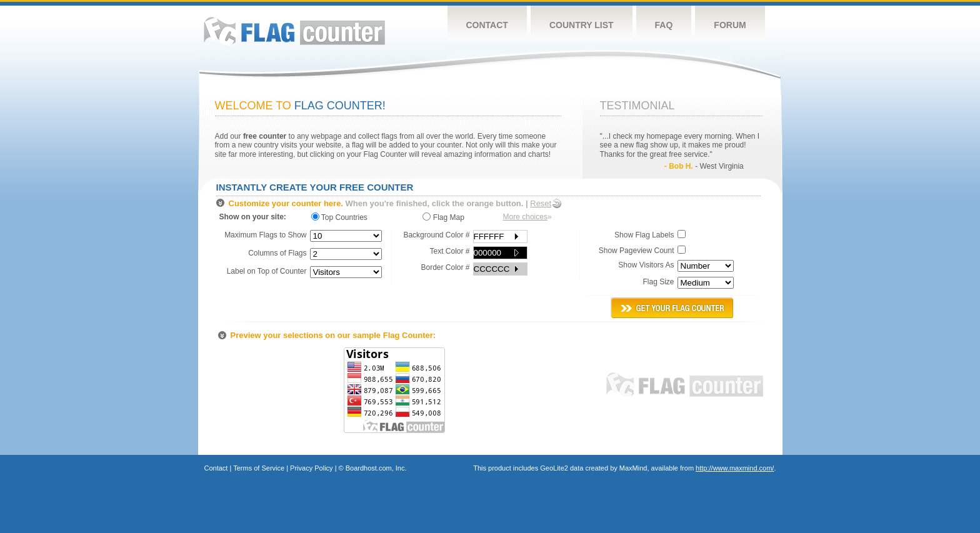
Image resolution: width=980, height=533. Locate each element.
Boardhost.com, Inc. (376, 468)
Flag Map (443, 217)
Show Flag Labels (644, 235)
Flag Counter (294, 31)
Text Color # (449, 251)
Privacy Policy (311, 468)
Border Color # (445, 267)
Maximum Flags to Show (265, 235)
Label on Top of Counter (267, 271)
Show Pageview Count (637, 251)
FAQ (664, 25)
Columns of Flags (277, 253)
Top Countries (342, 217)
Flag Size (658, 282)
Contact (487, 25)
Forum (730, 25)
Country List (582, 25)
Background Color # (436, 235)
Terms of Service (259, 468)
